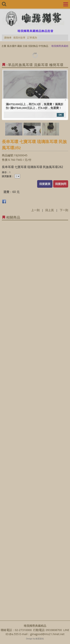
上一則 (35, 210)
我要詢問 (61, 184)
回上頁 (50, 210)
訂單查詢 (32, 38)
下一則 (64, 210)
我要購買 (45, 184)
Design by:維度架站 (35, 639)
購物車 (8, 38)
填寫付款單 (19, 38)
